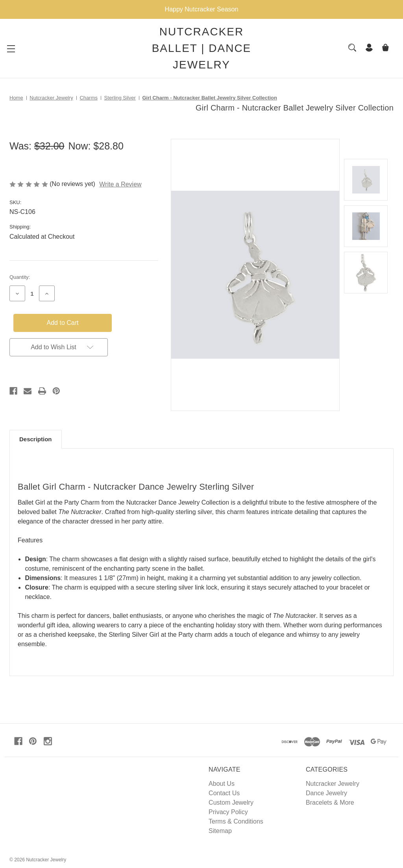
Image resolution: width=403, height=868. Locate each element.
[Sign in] (369, 49)
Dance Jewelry (326, 793)
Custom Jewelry (231, 803)
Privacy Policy (228, 812)
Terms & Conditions (236, 821)
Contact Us (224, 793)
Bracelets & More (330, 803)
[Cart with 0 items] (385, 49)
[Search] (352, 48)
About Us (222, 784)
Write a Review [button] (120, 184)
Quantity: (20, 277)
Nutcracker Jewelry (333, 784)
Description (36, 439)
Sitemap (220, 831)
